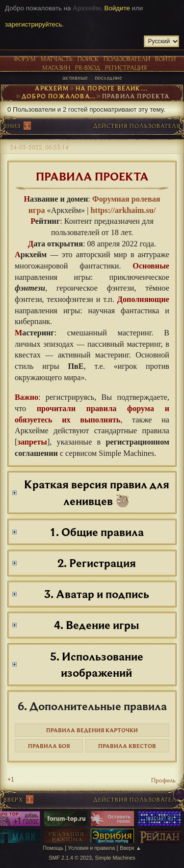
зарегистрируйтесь (34, 24)
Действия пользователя (137, 126)
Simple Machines (115, 858)
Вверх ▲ (131, 848)
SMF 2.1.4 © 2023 (70, 858)
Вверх (13, 799)
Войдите (117, 8)
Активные (75, 77)
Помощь (53, 848)
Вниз (12, 126)
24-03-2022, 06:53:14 (39, 147)
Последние (108, 77)
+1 (11, 779)
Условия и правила (92, 848)
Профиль (163, 780)
